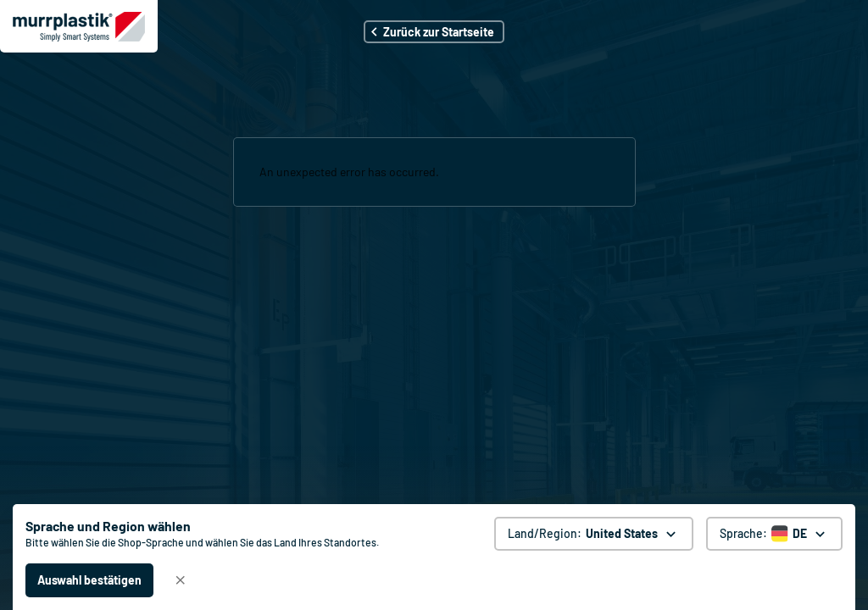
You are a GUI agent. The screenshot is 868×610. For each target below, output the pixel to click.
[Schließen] (181, 580)
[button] (434, 32)
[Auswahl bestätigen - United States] (89, 580)
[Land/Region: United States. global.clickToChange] (594, 534)
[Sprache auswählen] (774, 534)
